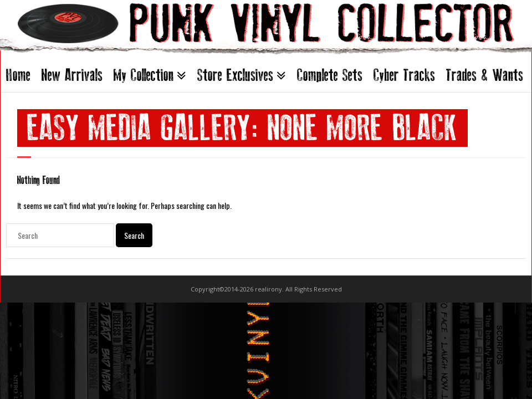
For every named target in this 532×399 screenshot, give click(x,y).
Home (18, 75)
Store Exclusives (235, 75)
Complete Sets (330, 75)
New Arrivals (72, 75)
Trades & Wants (485, 75)
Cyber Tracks (404, 75)
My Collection (144, 75)
